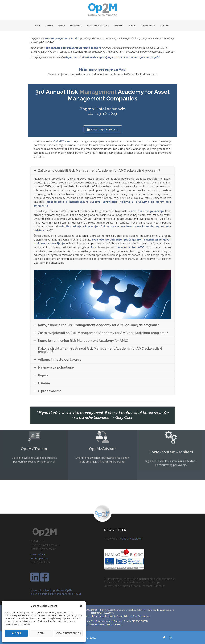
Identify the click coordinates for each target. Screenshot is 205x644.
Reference (119, 26)
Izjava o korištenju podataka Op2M (51, 590)
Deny (41, 633)
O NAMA (49, 26)
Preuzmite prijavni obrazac (103, 129)
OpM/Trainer (62, 141)
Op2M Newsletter (132, 539)
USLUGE (62, 26)
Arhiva (132, 26)
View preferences (68, 633)
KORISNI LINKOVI (148, 26)
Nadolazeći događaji (98, 26)
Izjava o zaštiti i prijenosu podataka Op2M (56, 594)
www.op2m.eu (39, 554)
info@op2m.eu (39, 558)
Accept (16, 633)
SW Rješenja (76, 26)
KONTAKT (165, 26)
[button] (81, 606)
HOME (37, 26)
